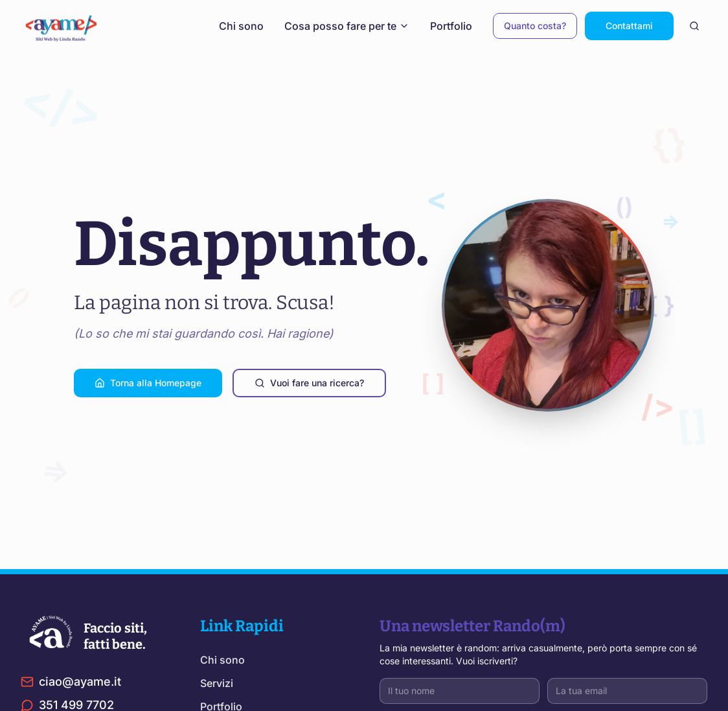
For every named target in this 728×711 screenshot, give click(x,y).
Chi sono (241, 26)
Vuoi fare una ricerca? (309, 383)
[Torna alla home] (66, 26)
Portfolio (451, 26)
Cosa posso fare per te (347, 26)
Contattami (629, 26)
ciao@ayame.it (71, 682)
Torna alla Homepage (148, 383)
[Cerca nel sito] (694, 26)
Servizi (217, 683)
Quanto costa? (535, 26)
